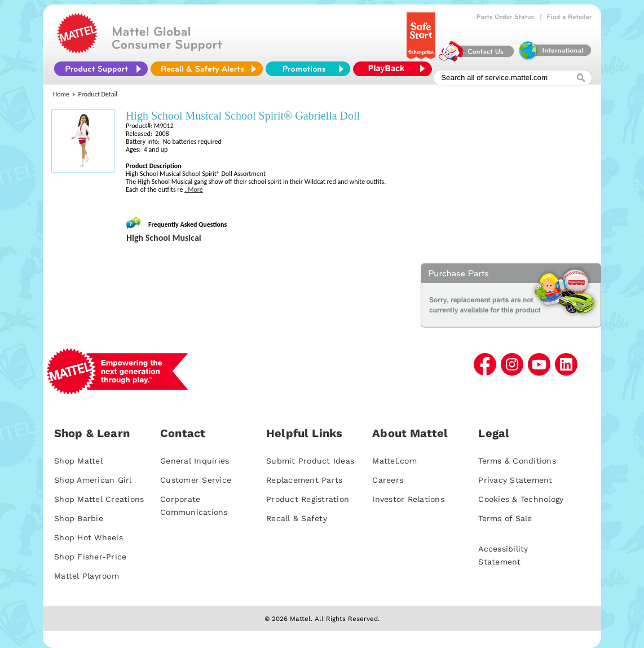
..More (194, 189)
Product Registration (308, 499)
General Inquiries (195, 461)
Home (61, 94)
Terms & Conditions (517, 461)
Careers (388, 480)
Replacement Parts (304, 480)
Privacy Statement (515, 480)
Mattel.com (394, 461)
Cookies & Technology (521, 499)
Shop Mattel (78, 461)
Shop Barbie (79, 518)
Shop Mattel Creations (99, 499)
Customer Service (196, 480)
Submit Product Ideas (310, 461)
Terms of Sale (505, 518)
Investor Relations (408, 499)
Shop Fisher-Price (90, 557)
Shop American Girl (93, 480)
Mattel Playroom (87, 576)
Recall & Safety (297, 518)
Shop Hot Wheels (89, 537)
